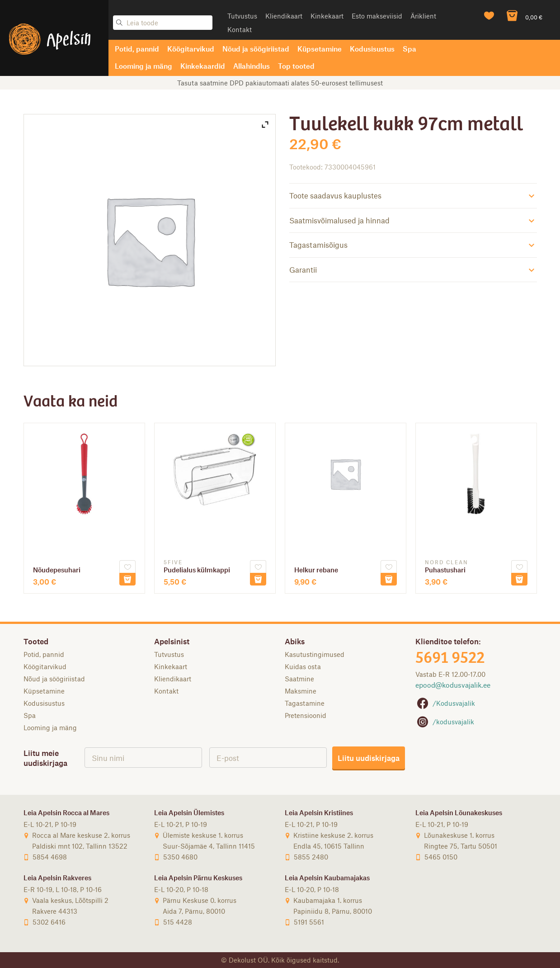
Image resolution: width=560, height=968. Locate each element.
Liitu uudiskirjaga (369, 758)
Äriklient (423, 16)
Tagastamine (305, 703)
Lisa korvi (127, 579)
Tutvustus (242, 16)
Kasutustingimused (315, 654)
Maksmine (301, 691)
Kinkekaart (327, 16)
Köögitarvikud (191, 49)
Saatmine (299, 679)
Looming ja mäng (144, 66)
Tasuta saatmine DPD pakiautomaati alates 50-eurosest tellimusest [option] (280, 83)
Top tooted (296, 66)
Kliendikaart (284, 16)
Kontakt (240, 29)
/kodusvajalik (445, 722)
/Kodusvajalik (445, 703)
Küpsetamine (320, 49)
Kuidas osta (303, 666)
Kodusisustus (372, 49)
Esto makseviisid (377, 16)
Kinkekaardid (203, 66)
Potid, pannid (137, 49)
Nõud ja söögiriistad (256, 49)
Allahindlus (252, 66)
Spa (409, 49)
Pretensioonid (306, 715)
